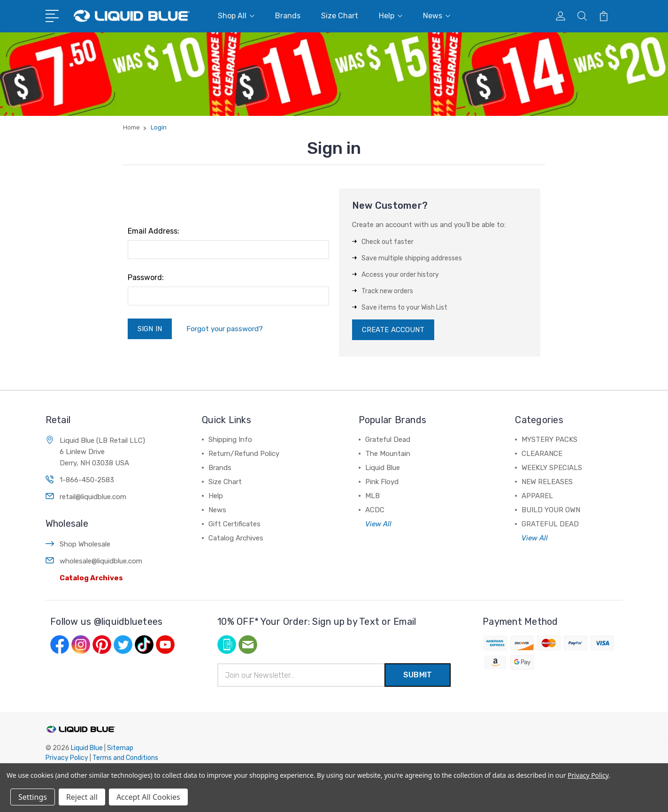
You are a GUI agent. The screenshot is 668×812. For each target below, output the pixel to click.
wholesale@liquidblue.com (101, 561)
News (437, 16)
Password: (146, 277)
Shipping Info (230, 440)
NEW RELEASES (547, 482)
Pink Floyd (382, 482)
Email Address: (154, 231)
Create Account (393, 330)
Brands (288, 16)
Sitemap (120, 748)
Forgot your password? (225, 329)
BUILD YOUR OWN (551, 510)
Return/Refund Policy (244, 454)
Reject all (82, 797)
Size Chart (340, 16)
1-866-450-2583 (87, 480)
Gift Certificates (234, 524)
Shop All (236, 16)
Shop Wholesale (85, 544)
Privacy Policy (67, 758)
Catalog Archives (91, 578)
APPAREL (537, 496)
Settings (33, 797)
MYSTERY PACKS (549, 440)
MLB (372, 496)
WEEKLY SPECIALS (552, 468)
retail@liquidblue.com (93, 497)
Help (391, 16)
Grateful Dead (388, 440)
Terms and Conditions (125, 758)
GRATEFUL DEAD (550, 524)
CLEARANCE (542, 454)
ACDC (375, 510)
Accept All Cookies (148, 797)
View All (378, 524)
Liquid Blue (383, 468)
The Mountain (388, 454)
